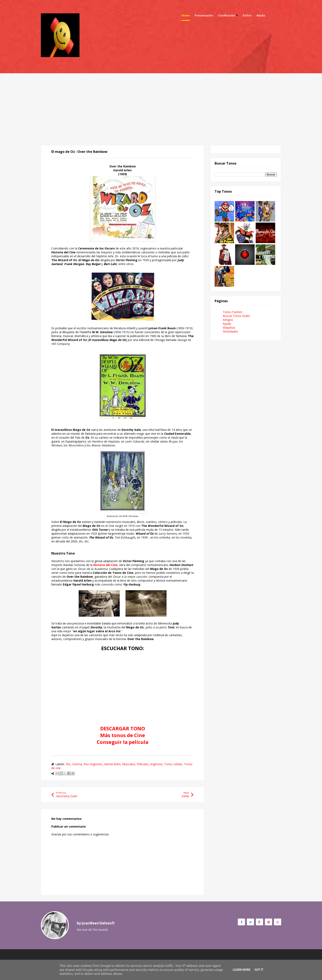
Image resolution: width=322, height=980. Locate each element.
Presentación (204, 15)
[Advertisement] (161, 102)
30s (68, 764)
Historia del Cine (105, 565)
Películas (143, 764)
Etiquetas (229, 328)
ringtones (156, 764)
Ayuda (261, 15)
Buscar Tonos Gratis (236, 316)
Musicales (129, 764)
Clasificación (228, 15)
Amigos (228, 320)
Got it (259, 970)
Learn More (241, 970)
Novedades (230, 331)
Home (186, 15)
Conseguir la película (122, 742)
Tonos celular (173, 764)
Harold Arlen (112, 764)
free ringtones (93, 764)
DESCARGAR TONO (123, 728)
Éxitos (247, 15)
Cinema (77, 764)
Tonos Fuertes (233, 312)
